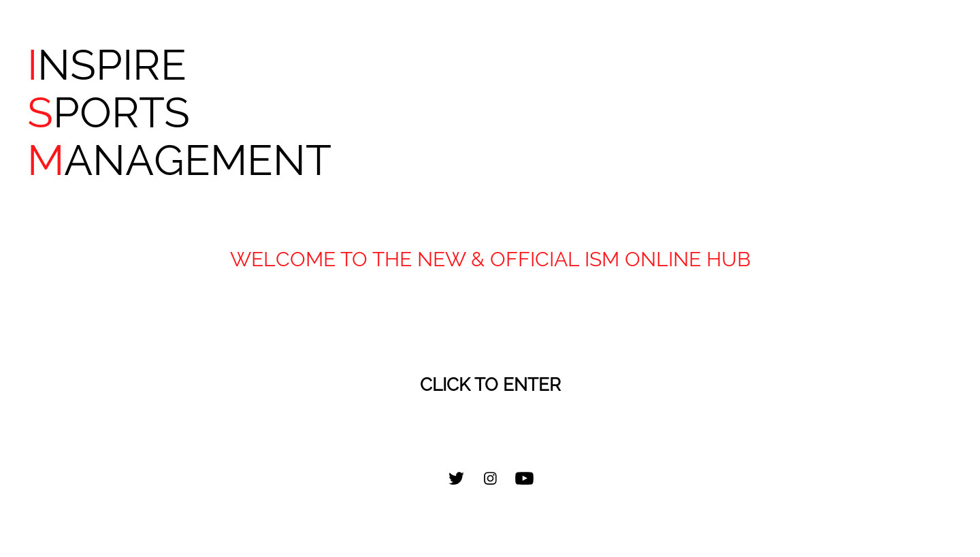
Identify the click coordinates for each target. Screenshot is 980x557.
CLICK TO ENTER (490, 385)
